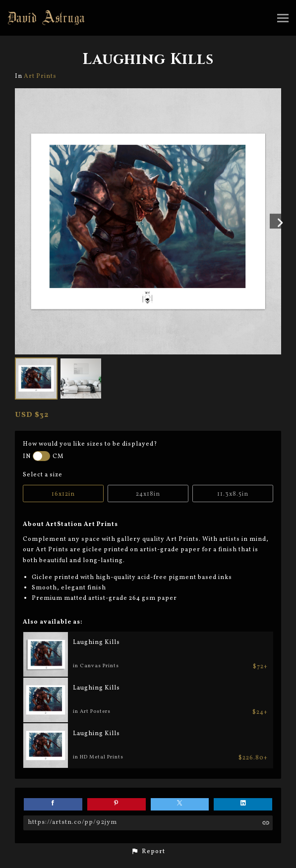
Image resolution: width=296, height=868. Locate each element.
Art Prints (40, 76)
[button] (148, 852)
